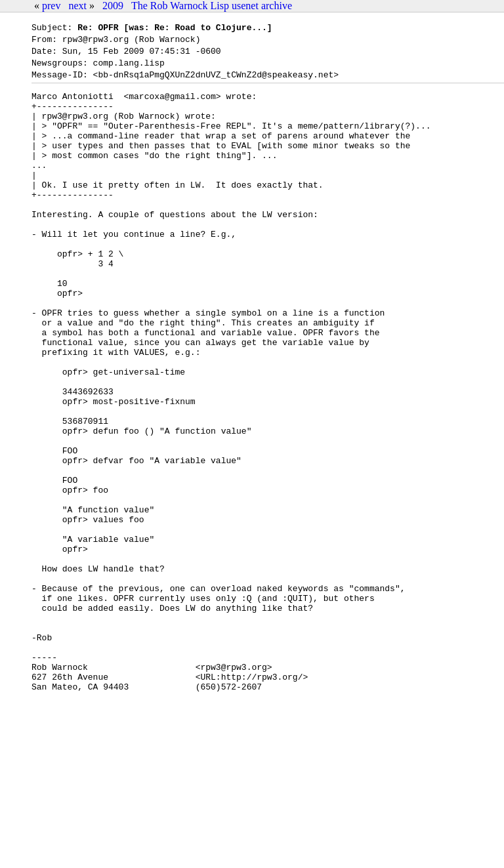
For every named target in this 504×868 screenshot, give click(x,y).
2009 (113, 6)
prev (51, 6)
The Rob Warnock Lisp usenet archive (212, 6)
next (77, 6)
